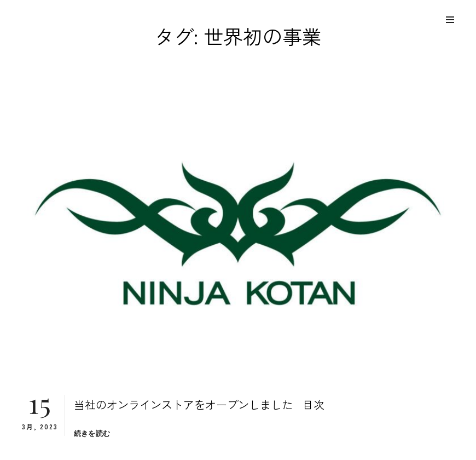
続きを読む (92, 433)
